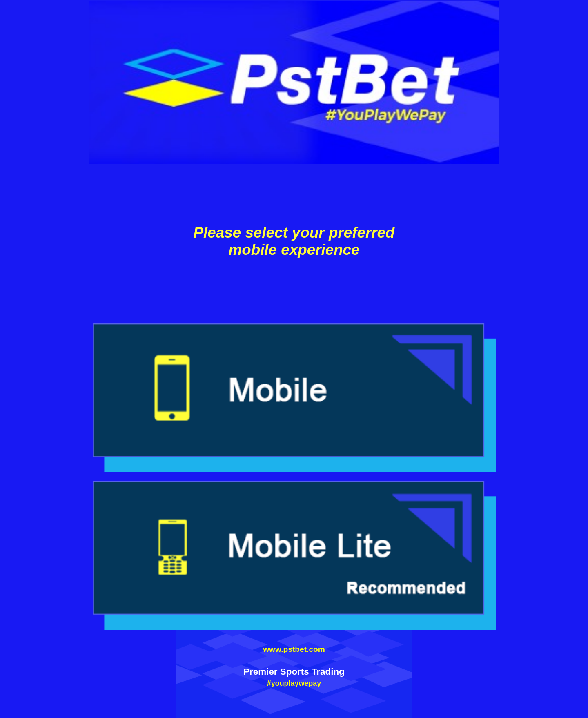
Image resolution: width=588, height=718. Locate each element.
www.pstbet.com (294, 649)
